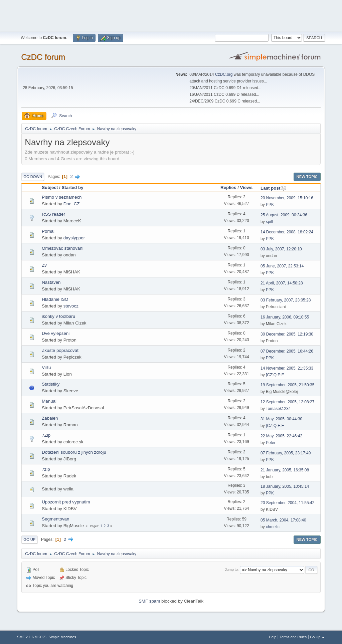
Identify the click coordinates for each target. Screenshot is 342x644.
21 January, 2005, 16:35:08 (285, 470)
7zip (46, 469)
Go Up (29, 540)
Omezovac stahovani (62, 248)
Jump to (231, 570)
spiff (270, 222)
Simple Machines (62, 637)
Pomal (48, 231)
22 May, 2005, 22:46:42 (281, 436)
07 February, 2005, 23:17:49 (286, 453)
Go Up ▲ (317, 637)
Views (246, 187)
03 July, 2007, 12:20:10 (281, 249)
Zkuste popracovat (60, 350)
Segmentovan (55, 519)
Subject (50, 187)
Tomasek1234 (278, 409)
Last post (273, 188)
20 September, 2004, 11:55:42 (287, 503)
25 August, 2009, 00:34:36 (284, 215)
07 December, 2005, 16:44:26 (287, 351)
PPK (270, 205)
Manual (49, 401)
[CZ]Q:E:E (275, 375)
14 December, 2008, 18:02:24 (287, 232)
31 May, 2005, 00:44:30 (281, 419)
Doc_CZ (72, 204)
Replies (228, 187)
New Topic (307, 177)
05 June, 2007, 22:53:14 (282, 266)
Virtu (46, 367)
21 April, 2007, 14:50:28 (282, 283)
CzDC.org (224, 74)
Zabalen (50, 418)
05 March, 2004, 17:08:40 (283, 520)
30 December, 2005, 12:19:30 (287, 334)
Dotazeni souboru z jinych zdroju (74, 452)
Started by (72, 187)
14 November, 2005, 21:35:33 (287, 368)
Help (273, 637)
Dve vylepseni (56, 333)
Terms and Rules (293, 637)
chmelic (273, 527)
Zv (44, 265)
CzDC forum (43, 57)
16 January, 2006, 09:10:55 (285, 317)
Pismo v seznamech (62, 197)
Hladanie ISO (55, 299)
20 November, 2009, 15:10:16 (287, 198)
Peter (271, 443)
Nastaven (51, 282)
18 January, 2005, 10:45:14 (285, 486)
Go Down (33, 177)
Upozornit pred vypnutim (66, 502)
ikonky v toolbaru (58, 316)
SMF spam (149, 601)
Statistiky (51, 384)
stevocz (71, 306)
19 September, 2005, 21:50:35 (287, 385)
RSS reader (53, 214)
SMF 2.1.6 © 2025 (32, 637)
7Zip (46, 435)
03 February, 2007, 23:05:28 (286, 300)
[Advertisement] (171, 15)
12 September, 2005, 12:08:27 (287, 402)
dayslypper (74, 238)
